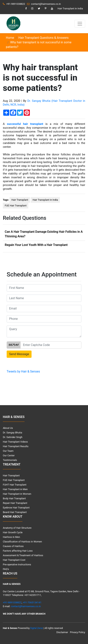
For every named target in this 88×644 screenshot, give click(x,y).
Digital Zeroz (37, 628)
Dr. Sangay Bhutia (12, 433)
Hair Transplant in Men (15, 489)
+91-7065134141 (32, 602)
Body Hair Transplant (14, 498)
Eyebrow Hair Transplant (16, 508)
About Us (8, 428)
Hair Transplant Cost (14, 560)
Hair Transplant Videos (15, 442)
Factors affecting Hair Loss (18, 551)
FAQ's (6, 569)
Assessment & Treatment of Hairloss (23, 555)
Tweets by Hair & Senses (23, 371)
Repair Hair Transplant (15, 503)
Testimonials (10, 460)
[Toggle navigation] (80, 24)
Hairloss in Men (11, 537)
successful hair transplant (25, 124)
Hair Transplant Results (16, 446)
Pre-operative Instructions (17, 564)
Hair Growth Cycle (13, 532)
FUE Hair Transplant (16, 206)
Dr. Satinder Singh (13, 437)
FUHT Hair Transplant (15, 485)
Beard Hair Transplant (15, 512)
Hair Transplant (20, 200)
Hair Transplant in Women (17, 494)
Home (10, 38)
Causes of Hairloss (13, 546)
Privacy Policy (78, 632)
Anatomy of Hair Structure (17, 528)
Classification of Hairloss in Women (22, 542)
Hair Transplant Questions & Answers (44, 38)
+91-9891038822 (14, 4)
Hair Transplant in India (70, 8)
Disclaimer (62, 632)
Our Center (9, 455)
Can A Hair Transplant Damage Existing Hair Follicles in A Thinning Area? (44, 234)
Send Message (19, 354)
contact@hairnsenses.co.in (44, 4)
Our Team (8, 451)
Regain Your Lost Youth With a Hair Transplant (36, 245)
